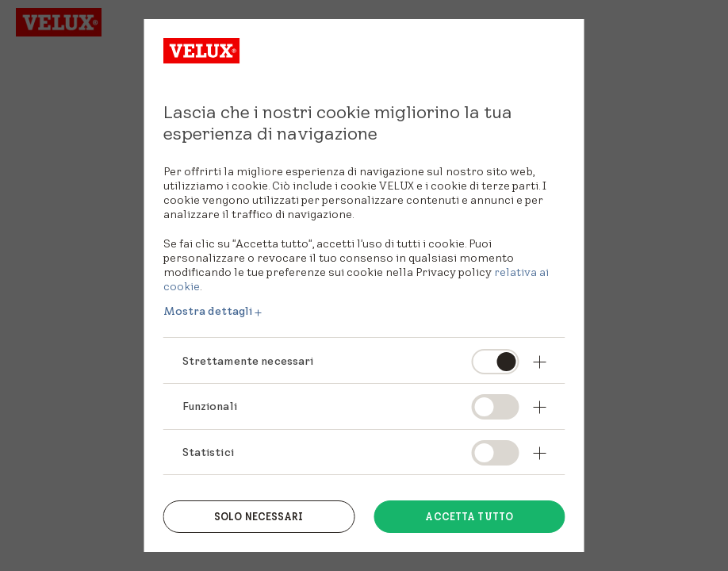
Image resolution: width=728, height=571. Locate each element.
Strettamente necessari (248, 361)
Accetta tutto (469, 517)
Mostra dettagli (208, 311)
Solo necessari (259, 517)
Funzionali (210, 406)
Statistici (208, 452)
